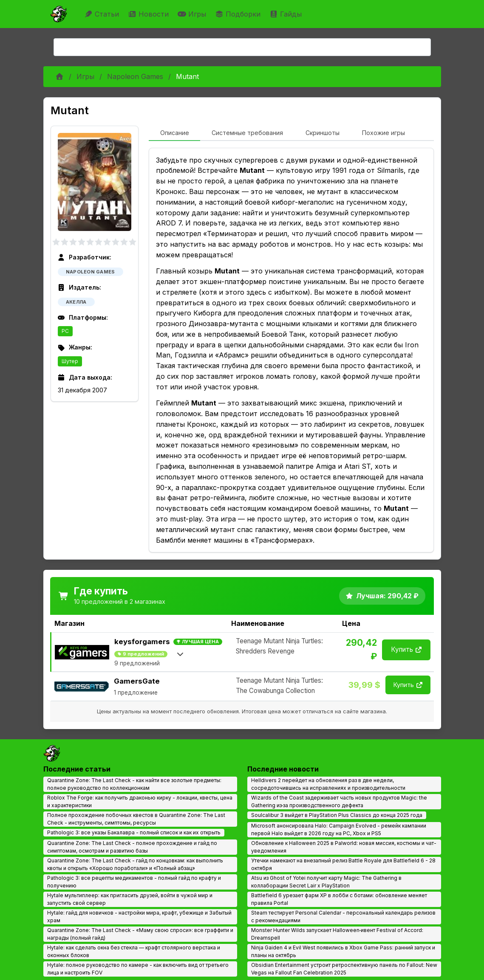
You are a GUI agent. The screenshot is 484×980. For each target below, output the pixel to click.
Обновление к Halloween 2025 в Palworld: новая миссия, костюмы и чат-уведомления (344, 847)
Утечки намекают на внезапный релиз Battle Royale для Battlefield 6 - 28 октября (343, 864)
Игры (193, 14)
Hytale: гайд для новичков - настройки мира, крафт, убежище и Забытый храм (139, 917)
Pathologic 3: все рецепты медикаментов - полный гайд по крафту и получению (134, 882)
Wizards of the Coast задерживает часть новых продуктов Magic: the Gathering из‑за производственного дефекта (339, 801)
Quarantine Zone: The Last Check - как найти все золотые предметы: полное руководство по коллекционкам (134, 784)
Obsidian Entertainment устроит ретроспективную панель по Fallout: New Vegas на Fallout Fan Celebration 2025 (344, 969)
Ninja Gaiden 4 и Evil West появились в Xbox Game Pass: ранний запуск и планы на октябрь (343, 951)
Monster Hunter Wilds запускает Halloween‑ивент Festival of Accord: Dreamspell (337, 934)
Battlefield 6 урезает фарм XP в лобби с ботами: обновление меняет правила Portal (339, 899)
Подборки (239, 14)
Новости (149, 14)
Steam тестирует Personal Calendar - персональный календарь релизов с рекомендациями (343, 917)
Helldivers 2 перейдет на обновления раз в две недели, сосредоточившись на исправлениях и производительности (328, 784)
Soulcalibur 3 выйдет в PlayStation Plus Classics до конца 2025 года (337, 815)
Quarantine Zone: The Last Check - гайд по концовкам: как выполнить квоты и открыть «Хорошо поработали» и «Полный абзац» (135, 864)
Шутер (70, 361)
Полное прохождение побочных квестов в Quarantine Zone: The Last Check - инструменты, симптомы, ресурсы (136, 819)
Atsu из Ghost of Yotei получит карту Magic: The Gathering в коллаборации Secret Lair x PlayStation (326, 882)
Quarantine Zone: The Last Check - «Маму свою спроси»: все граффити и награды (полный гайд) (140, 934)
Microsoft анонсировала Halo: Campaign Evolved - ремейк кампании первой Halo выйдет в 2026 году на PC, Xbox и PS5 (339, 829)
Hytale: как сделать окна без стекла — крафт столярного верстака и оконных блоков (134, 951)
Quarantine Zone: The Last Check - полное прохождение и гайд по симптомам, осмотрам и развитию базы (132, 847)
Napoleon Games (135, 76)
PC (65, 331)
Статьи (103, 14)
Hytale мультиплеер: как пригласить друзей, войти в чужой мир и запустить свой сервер (130, 899)
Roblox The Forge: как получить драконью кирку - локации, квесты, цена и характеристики (140, 801)
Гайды (287, 14)
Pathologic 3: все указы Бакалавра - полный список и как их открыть (134, 832)
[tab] (174, 133)
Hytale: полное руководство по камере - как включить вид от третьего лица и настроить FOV (138, 969)
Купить (406, 649)
